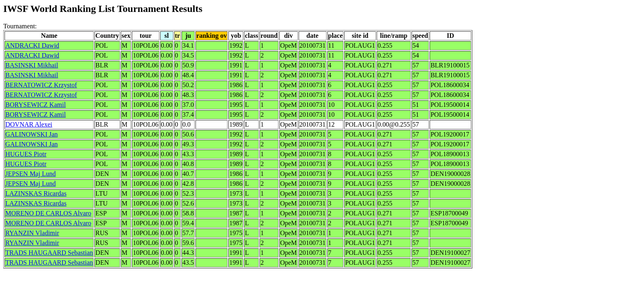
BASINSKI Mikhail (32, 65)
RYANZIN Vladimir (32, 233)
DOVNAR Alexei (29, 124)
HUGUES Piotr (26, 154)
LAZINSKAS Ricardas (36, 193)
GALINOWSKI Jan (32, 134)
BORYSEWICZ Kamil (36, 105)
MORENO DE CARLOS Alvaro (48, 213)
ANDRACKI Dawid (32, 45)
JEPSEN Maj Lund (31, 174)
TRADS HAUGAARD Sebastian (49, 253)
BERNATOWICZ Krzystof (41, 85)
